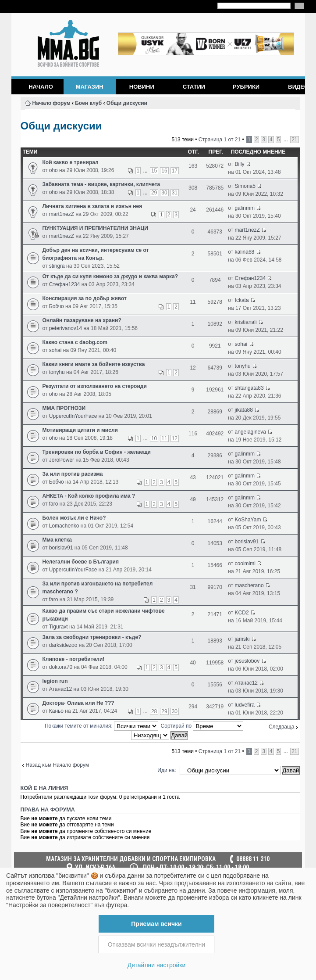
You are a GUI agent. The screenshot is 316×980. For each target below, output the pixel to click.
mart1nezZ (62, 214)
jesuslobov (247, 661)
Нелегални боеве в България (81, 562)
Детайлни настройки (157, 965)
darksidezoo (63, 645)
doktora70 (61, 667)
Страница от (220, 140)
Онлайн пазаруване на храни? (82, 320)
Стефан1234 (65, 284)
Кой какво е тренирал (71, 162)
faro (54, 504)
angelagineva (250, 432)
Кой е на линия (44, 788)
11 (164, 438)
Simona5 (245, 186)
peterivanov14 (66, 328)
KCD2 (242, 613)
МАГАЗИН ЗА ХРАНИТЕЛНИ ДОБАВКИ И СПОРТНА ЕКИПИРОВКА (131, 859)
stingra (57, 266)
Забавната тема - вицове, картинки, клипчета (101, 184)
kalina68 (245, 252)
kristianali (246, 322)
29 (154, 193)
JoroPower (62, 460)
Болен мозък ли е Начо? (74, 518)
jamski (242, 639)
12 (175, 438)
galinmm (245, 208)
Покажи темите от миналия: (101, 726)
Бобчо (57, 306)
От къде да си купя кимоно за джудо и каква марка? (110, 276)
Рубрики (246, 87)
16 (164, 171)
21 (294, 140)
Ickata (242, 300)
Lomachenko (64, 526)
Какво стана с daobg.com (75, 342)
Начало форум (51, 103)
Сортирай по (202, 726)
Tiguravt (59, 627)
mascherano (249, 585)
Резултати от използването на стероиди (95, 386)
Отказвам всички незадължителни (156, 944)
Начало (41, 87)
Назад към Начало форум (57, 765)
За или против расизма (73, 474)
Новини (142, 87)
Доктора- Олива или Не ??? (78, 703)
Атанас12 (60, 689)
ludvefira (245, 705)
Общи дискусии (127, 103)
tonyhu (57, 372)
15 (154, 171)
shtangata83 (249, 388)
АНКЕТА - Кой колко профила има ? (89, 496)
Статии (194, 87)
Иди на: (167, 770)
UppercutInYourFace (73, 416)
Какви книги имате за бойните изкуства (94, 364)
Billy (240, 164)
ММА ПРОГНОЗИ (64, 408)
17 (175, 171)
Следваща (282, 727)
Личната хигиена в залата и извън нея (92, 206)
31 (175, 193)
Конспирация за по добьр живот (85, 298)
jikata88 (244, 410)
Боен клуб (88, 103)
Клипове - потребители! (74, 659)
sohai (55, 350)
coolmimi (245, 564)
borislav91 (61, 548)
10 (154, 438)
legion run (55, 681)
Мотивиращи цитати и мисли (80, 430)
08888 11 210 (253, 859)
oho (53, 170)
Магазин (90, 87)
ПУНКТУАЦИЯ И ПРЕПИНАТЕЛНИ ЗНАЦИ (95, 228)
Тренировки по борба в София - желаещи (97, 452)
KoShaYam (248, 520)
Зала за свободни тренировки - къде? (92, 637)
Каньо (56, 711)
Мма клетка (57, 540)
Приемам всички (156, 924)
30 (164, 193)
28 (154, 711)
